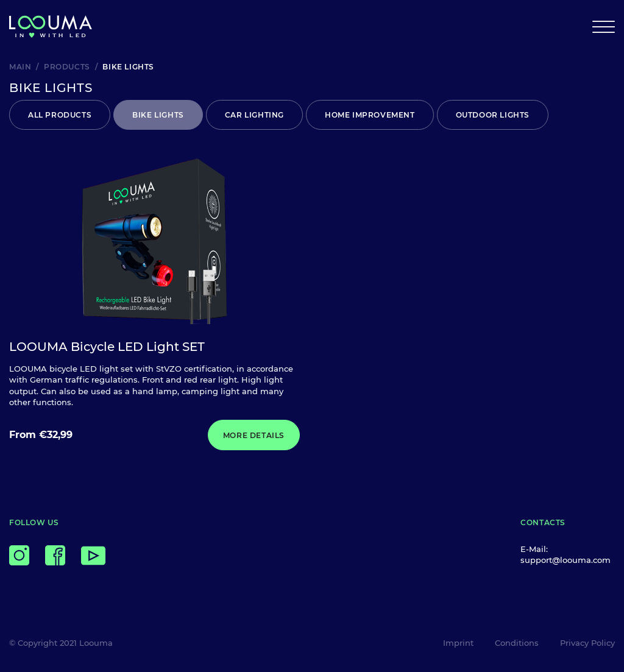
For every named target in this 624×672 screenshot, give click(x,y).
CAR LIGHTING (254, 115)
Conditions (517, 643)
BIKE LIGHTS (158, 115)
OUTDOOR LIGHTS (493, 115)
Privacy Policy (587, 643)
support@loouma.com (565, 560)
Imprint (458, 643)
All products (60, 115)
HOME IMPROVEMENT (370, 115)
